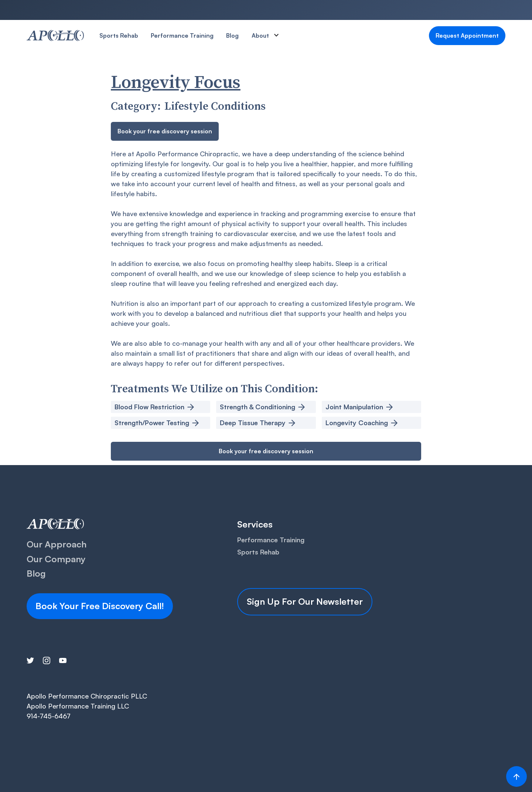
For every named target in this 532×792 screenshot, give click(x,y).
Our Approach (57, 544)
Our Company (56, 559)
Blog (232, 35)
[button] (269, 36)
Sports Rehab (119, 35)
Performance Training (182, 35)
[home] (55, 36)
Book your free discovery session (165, 131)
